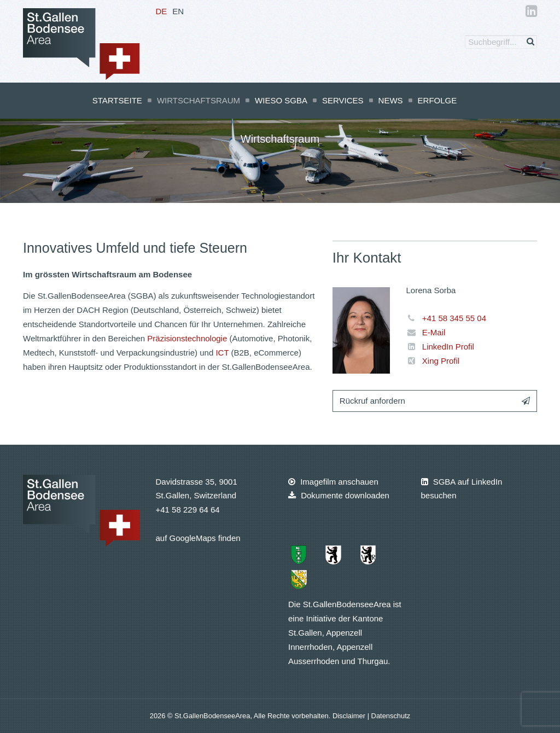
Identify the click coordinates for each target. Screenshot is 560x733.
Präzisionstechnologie (187, 338)
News (391, 100)
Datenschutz (391, 716)
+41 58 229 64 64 (188, 510)
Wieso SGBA (281, 100)
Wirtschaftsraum (199, 100)
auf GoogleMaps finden (198, 538)
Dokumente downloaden (339, 495)
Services (343, 100)
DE (162, 11)
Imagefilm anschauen (333, 482)
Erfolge (437, 100)
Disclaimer (350, 716)
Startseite (117, 100)
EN (178, 11)
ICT (222, 353)
